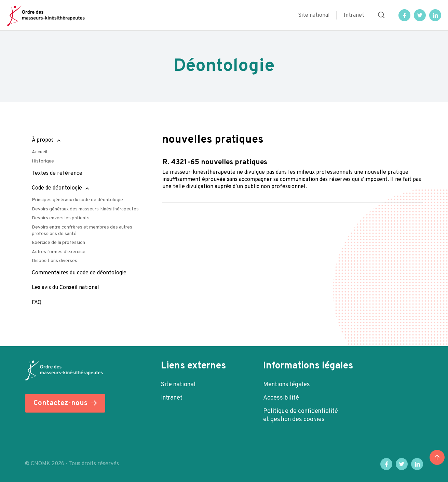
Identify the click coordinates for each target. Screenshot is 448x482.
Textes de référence (57, 173)
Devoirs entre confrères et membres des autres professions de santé (82, 231)
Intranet (354, 15)
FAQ (37, 303)
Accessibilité (281, 398)
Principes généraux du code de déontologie (77, 200)
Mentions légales (287, 385)
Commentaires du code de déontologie (79, 273)
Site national (314, 15)
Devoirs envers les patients (61, 218)
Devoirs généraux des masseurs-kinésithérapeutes (85, 209)
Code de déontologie (57, 188)
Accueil (39, 152)
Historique (43, 161)
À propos (43, 140)
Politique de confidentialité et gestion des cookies (301, 415)
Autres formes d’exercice (59, 252)
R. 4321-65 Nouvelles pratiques (215, 162)
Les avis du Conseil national (65, 288)
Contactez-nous (60, 403)
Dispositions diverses (55, 261)
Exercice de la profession (58, 243)
